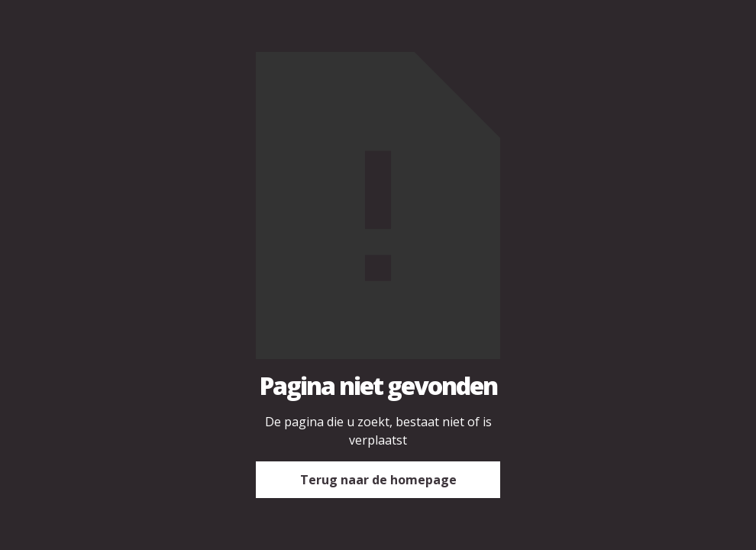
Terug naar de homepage (378, 480)
